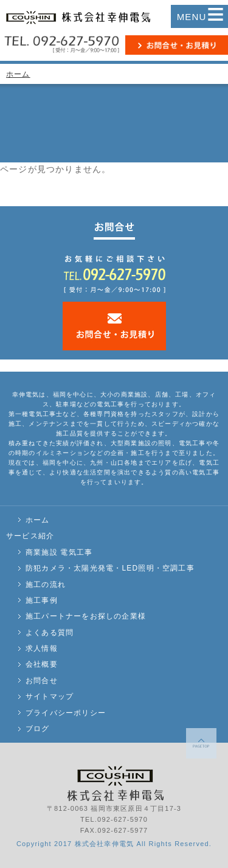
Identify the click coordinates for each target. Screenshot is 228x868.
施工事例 (42, 600)
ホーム (18, 74)
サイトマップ (50, 696)
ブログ (38, 729)
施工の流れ (46, 585)
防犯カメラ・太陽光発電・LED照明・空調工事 (110, 568)
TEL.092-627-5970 (114, 819)
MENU (201, 16)
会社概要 (42, 664)
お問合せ (42, 681)
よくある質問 (50, 633)
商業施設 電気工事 (59, 552)
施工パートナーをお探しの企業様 (86, 616)
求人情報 (42, 648)
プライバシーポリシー (66, 713)
